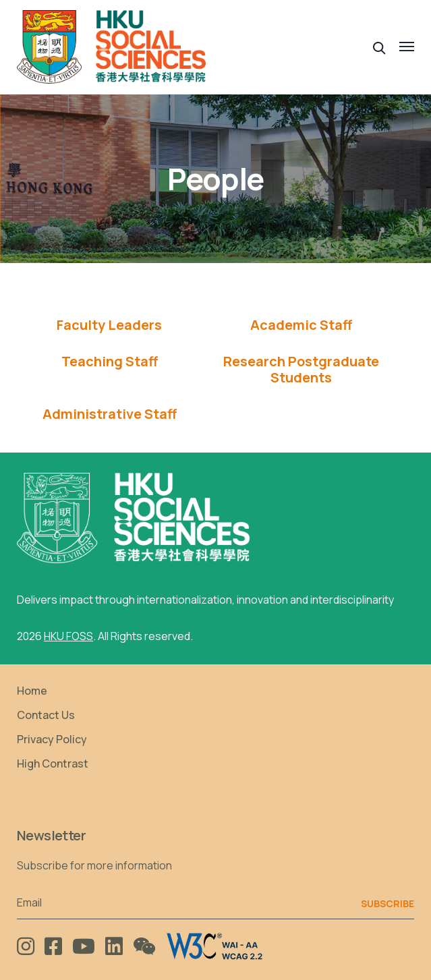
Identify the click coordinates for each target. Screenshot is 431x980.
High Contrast (53, 763)
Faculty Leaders (109, 325)
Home (32, 691)
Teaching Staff (110, 362)
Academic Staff (301, 325)
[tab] (110, 325)
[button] (379, 47)
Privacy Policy (52, 739)
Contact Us (46, 715)
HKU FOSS (68, 636)
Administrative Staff (110, 414)
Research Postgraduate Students (301, 370)
